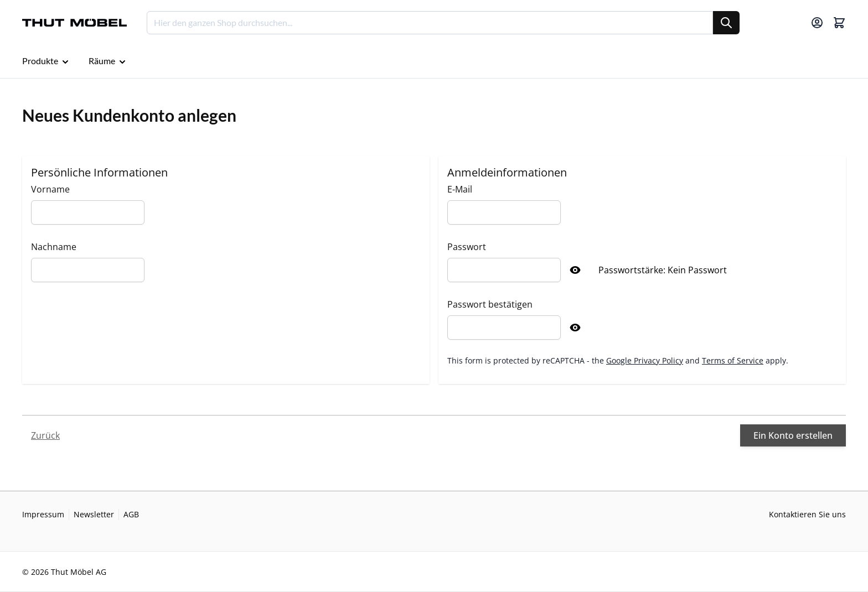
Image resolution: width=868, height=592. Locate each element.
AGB (131, 514)
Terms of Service (733, 360)
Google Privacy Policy (645, 360)
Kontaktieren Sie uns (807, 514)
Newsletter (94, 514)
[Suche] (726, 23)
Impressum (43, 514)
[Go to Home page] (74, 23)
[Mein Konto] (817, 23)
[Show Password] (575, 270)
